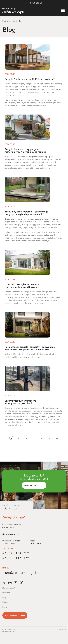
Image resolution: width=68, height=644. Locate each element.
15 (57, 438)
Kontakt (6, 602)
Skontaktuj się (30, 485)
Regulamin (62, 629)
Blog (4, 597)
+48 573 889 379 (16, 558)
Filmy (5, 607)
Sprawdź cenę (11, 615)
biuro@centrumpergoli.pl (21, 573)
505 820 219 (34, 3)
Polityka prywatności (9, 631)
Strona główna (9, 21)
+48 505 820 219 (16, 553)
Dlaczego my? (9, 588)
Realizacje (7, 593)
